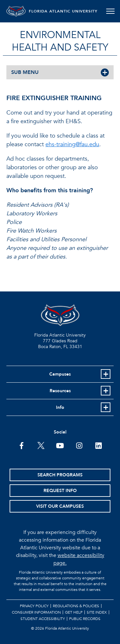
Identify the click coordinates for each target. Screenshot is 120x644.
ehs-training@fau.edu (72, 144)
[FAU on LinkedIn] (98, 445)
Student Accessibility (43, 619)
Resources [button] (60, 391)
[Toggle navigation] (110, 11)
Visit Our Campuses (60, 506)
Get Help (74, 612)
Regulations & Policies (76, 606)
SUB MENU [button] (25, 72)
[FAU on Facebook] (22, 445)
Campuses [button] (60, 374)
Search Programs (60, 475)
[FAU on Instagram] (79, 445)
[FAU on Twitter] (41, 445)
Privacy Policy (34, 606)
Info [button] (60, 407)
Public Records (85, 619)
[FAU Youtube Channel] (60, 445)
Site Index (97, 612)
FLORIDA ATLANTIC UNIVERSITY (63, 11)
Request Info (60, 491)
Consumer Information (36, 612)
